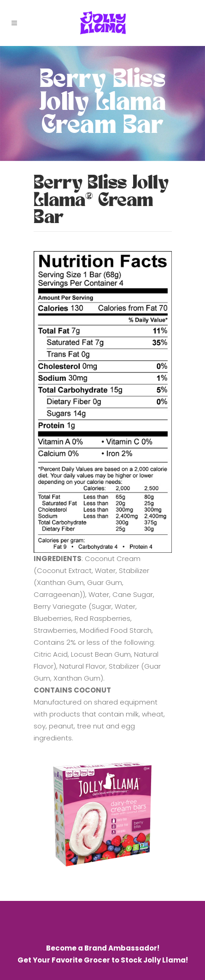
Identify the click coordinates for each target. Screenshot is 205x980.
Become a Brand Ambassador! (103, 948)
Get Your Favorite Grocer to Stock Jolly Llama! (103, 960)
